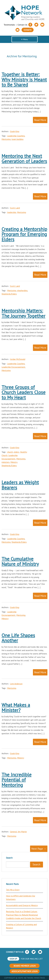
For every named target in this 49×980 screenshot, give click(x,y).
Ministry (14, 462)
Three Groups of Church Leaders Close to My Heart (24, 392)
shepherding (22, 290)
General (13, 832)
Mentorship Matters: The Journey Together (23, 313)
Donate (28, 30)
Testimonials (9, 25)
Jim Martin (22, 832)
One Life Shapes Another (18, 638)
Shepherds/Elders (9, 294)
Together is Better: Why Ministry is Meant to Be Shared (24, 80)
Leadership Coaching (16, 136)
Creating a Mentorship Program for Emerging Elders (24, 234)
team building (17, 139)
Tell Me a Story (13, 890)
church (10, 452)
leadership (12, 212)
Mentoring (6, 139)
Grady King (15, 131)
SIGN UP (13, 959)
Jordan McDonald (18, 359)
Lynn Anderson (16, 684)
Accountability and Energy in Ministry (22, 905)
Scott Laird (15, 208)
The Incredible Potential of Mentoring (17, 780)
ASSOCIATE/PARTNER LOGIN (24, 971)
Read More (40, 120)
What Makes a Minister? (16, 707)
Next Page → (39, 849)
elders (16, 452)
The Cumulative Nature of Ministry (20, 561)
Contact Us (22, 25)
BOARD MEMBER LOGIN (25, 966)
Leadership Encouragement (13, 367)
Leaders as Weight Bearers (20, 485)
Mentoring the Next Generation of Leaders (24, 159)
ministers (6, 462)
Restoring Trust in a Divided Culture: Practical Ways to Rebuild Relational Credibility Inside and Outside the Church (24, 915)
